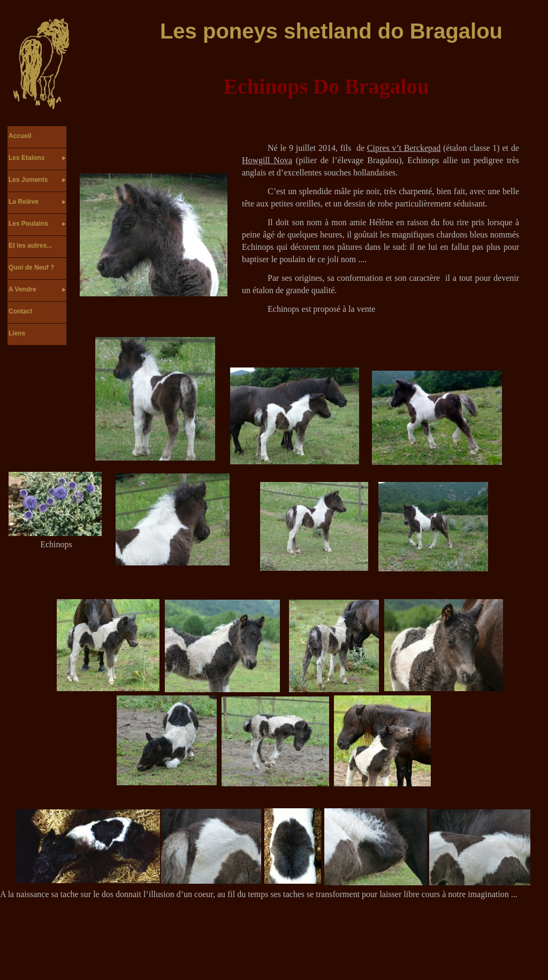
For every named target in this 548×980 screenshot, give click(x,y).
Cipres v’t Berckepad (404, 148)
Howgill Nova (267, 160)
